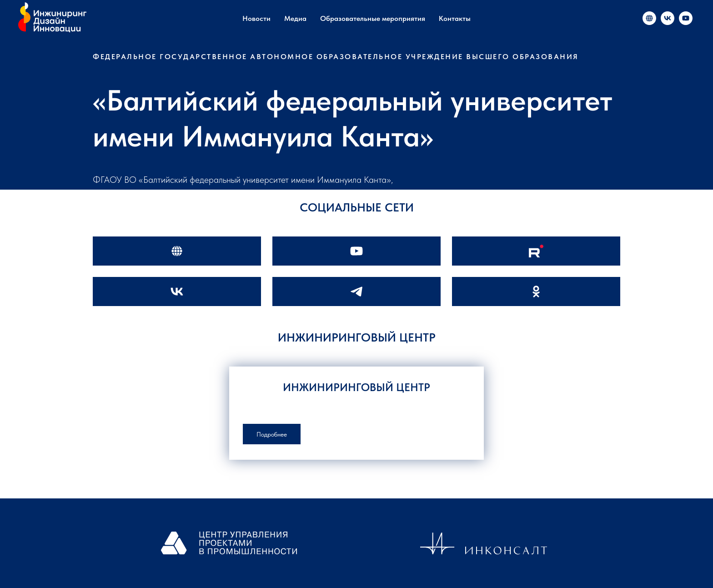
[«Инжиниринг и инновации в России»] (649, 18)
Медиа (295, 18)
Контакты (455, 18)
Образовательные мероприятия (373, 18)
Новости (256, 18)
